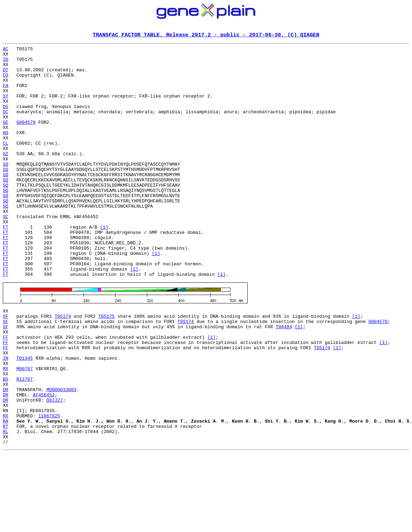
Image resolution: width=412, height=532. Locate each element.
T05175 (106, 367)
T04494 (284, 380)
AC (6, 50)
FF (6, 392)
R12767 (25, 443)
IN (6, 417)
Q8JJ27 (55, 468)
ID (6, 63)
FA (6, 94)
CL (6, 164)
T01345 (25, 417)
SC (6, 252)
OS (6, 120)
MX (6, 430)
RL (6, 505)
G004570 (26, 138)
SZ (6, 176)
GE (6, 138)
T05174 (63, 367)
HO (6, 151)
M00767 (25, 430)
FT (6, 264)
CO (6, 82)
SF (6, 367)
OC (6, 126)
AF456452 (44, 461)
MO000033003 (62, 455)
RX (6, 487)
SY (6, 107)
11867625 (49, 487)
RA (6, 493)
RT (6, 499)
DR (6, 455)
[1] (104, 264)
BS (6, 443)
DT (6, 76)
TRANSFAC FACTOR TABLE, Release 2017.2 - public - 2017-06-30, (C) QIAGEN (206, 35)
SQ (6, 189)
